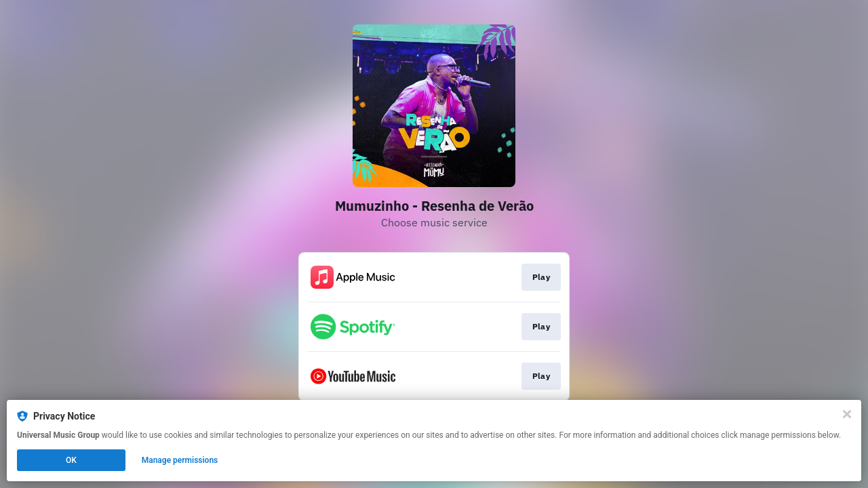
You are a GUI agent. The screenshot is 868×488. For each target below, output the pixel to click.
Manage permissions (180, 460)
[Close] (847, 414)
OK (71, 460)
